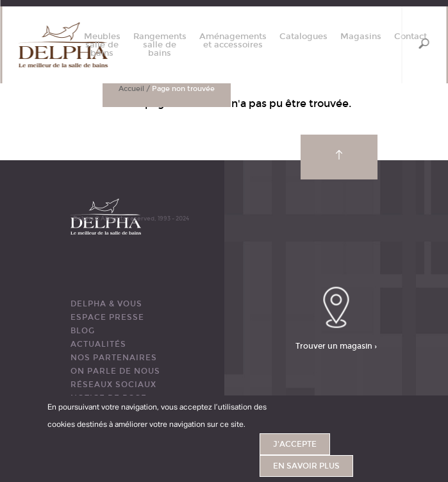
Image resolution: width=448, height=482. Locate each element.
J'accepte (295, 444)
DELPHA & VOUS (106, 304)
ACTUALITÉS (98, 344)
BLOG (83, 331)
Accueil (131, 89)
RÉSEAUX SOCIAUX (113, 385)
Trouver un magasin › (336, 346)
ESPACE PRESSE (107, 317)
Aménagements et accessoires (233, 41)
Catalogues (303, 37)
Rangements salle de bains (160, 45)
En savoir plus (306, 466)
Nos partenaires (114, 358)
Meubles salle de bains (102, 45)
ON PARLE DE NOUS (115, 371)
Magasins (361, 37)
